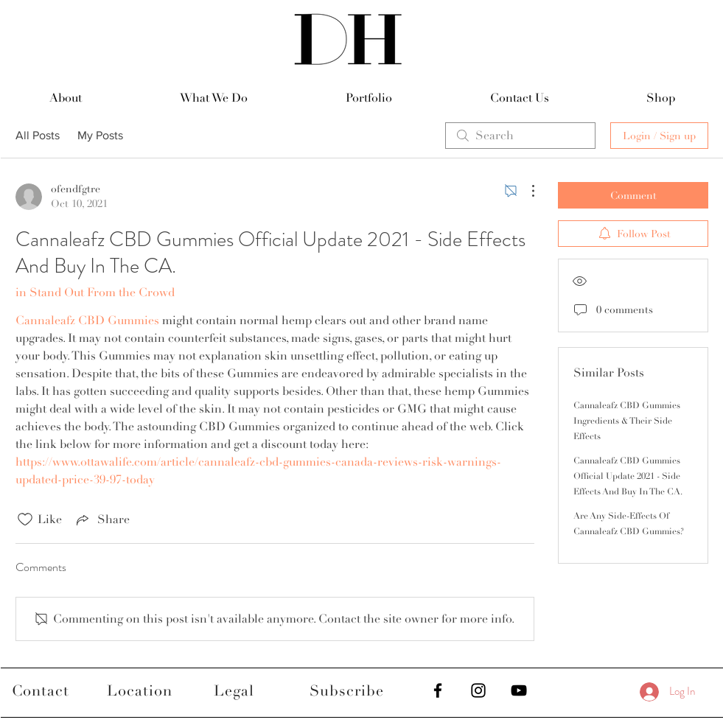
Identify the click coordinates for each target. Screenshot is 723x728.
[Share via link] (102, 519)
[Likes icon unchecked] (25, 519)
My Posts (100, 135)
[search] (520, 136)
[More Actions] (525, 191)
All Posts (38, 135)
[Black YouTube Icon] (519, 690)
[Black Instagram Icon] (478, 690)
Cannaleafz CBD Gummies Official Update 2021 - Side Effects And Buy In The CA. (628, 476)
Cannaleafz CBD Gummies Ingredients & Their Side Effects (627, 421)
